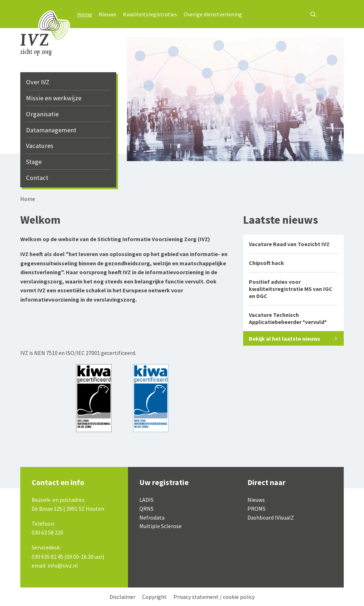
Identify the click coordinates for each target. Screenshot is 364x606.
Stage (34, 162)
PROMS (256, 509)
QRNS (146, 509)
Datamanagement (51, 130)
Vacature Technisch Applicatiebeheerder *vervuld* (288, 318)
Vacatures (40, 146)
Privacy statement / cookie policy (214, 597)
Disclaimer (122, 597)
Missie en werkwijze (54, 98)
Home (85, 14)
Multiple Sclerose (160, 526)
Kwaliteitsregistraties (150, 14)
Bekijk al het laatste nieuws (285, 339)
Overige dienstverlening (213, 14)
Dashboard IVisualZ (271, 517)
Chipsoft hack (266, 263)
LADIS (146, 500)
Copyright (154, 597)
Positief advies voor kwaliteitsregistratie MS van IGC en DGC (291, 289)
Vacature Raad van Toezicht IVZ (289, 244)
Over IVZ (38, 82)
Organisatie (42, 114)
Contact (37, 178)
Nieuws (108, 14)
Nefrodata (152, 517)
